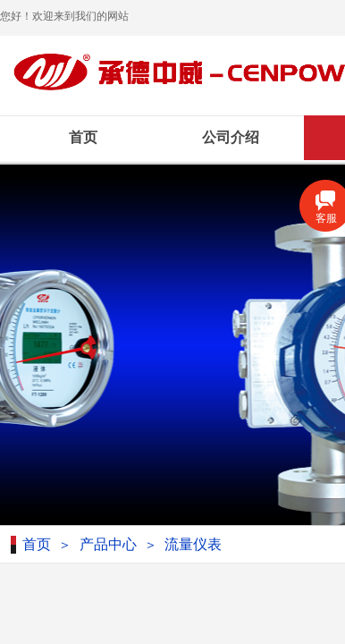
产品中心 (108, 544)
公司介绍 (231, 137)
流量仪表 (193, 544)
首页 (83, 137)
